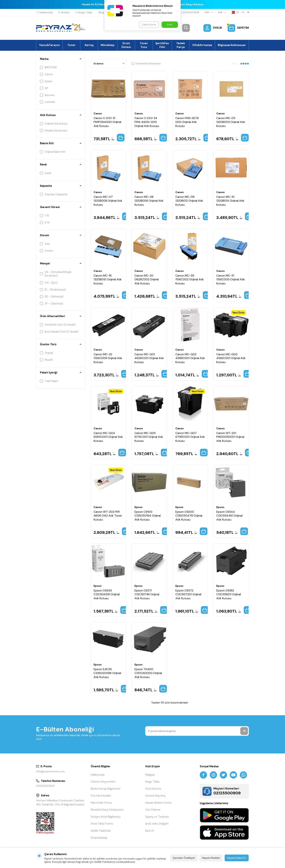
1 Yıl (44, 216)
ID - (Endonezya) (53, 290)
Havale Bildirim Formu (158, 803)
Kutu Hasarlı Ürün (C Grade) (59, 332)
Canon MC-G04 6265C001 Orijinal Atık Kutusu (108, 437)
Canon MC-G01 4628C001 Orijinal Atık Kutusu (149, 358)
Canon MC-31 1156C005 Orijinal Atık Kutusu (231, 279)
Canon (46, 74)
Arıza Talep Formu (102, 824)
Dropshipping (99, 838)
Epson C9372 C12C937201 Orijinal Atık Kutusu (188, 594)
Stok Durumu (153, 789)
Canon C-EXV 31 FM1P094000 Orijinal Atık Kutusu (107, 122)
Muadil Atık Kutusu (54, 131)
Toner (72, 45)
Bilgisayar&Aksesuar (232, 45)
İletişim (64, 12)
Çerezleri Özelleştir (184, 858)
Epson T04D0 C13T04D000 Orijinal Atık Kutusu (148, 673)
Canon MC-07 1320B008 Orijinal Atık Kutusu (108, 201)
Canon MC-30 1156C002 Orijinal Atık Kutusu (190, 279)
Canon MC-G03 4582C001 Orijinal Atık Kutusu (231, 358)
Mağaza (150, 775)
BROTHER (48, 67)
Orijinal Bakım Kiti (53, 152)
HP (44, 88)
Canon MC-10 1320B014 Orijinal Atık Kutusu (230, 201)
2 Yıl (45, 223)
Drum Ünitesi (126, 45)
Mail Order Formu (101, 803)
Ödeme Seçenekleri (103, 782)
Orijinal (46, 353)
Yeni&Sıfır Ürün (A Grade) (58, 325)
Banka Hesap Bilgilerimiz (106, 789)
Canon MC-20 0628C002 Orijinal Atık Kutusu (147, 279)
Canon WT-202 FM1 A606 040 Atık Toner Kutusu (108, 516)
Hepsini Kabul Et (237, 858)
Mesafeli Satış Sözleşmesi (107, 810)
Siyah (46, 173)
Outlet (47, 251)
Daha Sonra (149, 25)
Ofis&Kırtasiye (202, 45)
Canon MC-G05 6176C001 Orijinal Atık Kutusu (149, 437)
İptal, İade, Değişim (157, 824)
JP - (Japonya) (52, 303)
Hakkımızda (44, 12)
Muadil (46, 360)
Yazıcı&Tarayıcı (49, 45)
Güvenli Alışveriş (155, 796)
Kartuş (89, 45)
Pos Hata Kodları (101, 796)
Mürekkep (108, 45)
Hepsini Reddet (211, 858)
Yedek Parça (181, 45)
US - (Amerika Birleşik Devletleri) (56, 274)
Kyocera (47, 95)
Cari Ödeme (153, 810)
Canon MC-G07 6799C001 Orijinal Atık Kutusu (190, 437)
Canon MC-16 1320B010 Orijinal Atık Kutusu (108, 279)
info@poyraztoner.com (50, 771)
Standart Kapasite (54, 194)
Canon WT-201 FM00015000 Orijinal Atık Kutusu (230, 437)
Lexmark (48, 102)
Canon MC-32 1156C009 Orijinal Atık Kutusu (108, 358)
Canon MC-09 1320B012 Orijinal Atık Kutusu (189, 201)
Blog (101, 12)
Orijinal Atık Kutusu (54, 124)
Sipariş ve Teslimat (157, 817)
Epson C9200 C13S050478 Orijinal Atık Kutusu (189, 516)
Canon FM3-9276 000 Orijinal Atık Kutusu (187, 122)
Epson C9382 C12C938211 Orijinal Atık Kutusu (229, 594)
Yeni (45, 244)
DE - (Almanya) (52, 297)
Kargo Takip (84, 12)
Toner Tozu (144, 45)
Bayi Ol (149, 831)
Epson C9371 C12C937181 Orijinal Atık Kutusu (147, 594)
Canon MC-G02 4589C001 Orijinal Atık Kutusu (190, 358)
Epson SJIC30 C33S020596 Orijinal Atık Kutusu (107, 673)
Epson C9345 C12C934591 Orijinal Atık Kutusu (107, 594)
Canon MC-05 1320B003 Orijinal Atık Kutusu (231, 122)
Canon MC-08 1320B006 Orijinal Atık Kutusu (149, 201)
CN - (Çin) (49, 283)
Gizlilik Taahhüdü (101, 831)
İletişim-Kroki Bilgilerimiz (106, 817)
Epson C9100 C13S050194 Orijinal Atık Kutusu (148, 516)
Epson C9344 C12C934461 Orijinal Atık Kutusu (229, 516)
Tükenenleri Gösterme (146, 64)
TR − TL (240, 12)
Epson (46, 81)
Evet (170, 25)
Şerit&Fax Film (162, 45)
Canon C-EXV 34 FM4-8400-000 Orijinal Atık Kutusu (147, 122)
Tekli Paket (49, 381)
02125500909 (189, 12)
